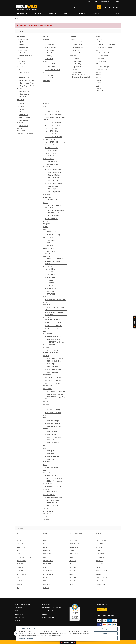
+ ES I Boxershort (51, 243)
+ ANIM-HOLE (50, 272)
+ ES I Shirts (49, 246)
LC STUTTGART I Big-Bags (54, 320)
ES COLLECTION (48, 237)
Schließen (106, 638)
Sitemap (18, 621)
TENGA (19, 534)
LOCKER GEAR (47, 334)
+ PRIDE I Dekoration (52, 443)
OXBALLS (46, 407)
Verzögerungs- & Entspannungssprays (78, 73)
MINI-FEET (20, 540)
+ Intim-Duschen (77, 61)
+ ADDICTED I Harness (53, 128)
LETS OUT (46, 331)
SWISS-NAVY (47, 514)
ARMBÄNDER (21, 131)
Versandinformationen (49, 611)
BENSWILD (46, 167)
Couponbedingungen (49, 617)
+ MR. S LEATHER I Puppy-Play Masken (55, 398)
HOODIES (20, 67)
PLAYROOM (99, 91)
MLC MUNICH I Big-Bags (53, 378)
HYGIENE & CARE (74, 58)
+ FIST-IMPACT (50, 277)
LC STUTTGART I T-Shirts (53, 323)
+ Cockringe (49, 42)
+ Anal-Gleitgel (76, 50)
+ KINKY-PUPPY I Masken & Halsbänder (54, 314)
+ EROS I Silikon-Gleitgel (53, 235)
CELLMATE (46, 221)
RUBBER (98, 80)
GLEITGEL (72, 39)
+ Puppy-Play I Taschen (105, 47)
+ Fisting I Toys (103, 69)
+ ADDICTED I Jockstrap (53, 123)
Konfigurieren (106, 633)
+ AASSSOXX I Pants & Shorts (55, 117)
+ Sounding (49, 59)
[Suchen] (83, 7)
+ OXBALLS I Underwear (53, 412)
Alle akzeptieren (106, 629)
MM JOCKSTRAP (48, 386)
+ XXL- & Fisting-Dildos (53, 70)
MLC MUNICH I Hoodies (53, 383)
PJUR (45, 418)
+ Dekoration (23, 120)
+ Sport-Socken (24, 94)
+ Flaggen (22, 109)
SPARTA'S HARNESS (49, 495)
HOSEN (19, 75)
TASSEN (19, 128)
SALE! (117, 13)
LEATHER (98, 78)
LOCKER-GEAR (74, 554)
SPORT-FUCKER (22, 574)
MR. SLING (46, 402)
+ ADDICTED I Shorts (52, 134)
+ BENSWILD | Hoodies (53, 172)
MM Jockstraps (21, 561)
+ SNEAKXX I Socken (52, 492)
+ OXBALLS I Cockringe (53, 410)
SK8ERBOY (46, 473)
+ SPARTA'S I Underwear (53, 503)
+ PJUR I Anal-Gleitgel (52, 421)
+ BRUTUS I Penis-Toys (53, 216)
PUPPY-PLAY (99, 39)
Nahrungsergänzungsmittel (81, 77)
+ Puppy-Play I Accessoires (107, 42)
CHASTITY (98, 83)
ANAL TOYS (47, 72)
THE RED (46, 516)
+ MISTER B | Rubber (52, 372)
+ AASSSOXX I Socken (52, 112)
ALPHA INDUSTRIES (49, 145)
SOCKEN (20, 88)
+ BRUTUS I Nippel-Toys (53, 213)
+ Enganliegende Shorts (27, 86)
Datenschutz (30, 639)
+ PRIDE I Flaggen (51, 432)
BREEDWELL (47, 197)
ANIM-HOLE (47, 540)
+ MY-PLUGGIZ (50, 294)
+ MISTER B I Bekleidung (53, 361)
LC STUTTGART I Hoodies (54, 326)
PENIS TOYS (47, 39)
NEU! (107, 13)
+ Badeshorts (24, 53)
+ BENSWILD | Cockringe (54, 183)
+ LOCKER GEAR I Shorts (53, 339)
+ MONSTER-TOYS (51, 288)
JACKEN (19, 69)
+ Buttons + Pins (25, 117)
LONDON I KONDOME (50, 345)
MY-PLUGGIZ (47, 564)
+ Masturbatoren (51, 53)
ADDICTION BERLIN (49, 139)
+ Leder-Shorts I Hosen (27, 80)
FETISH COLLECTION (49, 248)
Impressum (22, 639)
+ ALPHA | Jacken (51, 153)
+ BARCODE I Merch (52, 164)
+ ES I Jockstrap (50, 240)
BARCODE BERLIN (49, 159)
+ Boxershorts (24, 47)
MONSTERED (73, 537)
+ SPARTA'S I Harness (52, 500)
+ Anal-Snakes (50, 78)
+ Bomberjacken (25, 72)
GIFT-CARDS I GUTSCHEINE (25, 134)
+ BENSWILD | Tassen (53, 192)
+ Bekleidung (23, 115)
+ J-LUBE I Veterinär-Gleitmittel (55, 299)
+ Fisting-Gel (76, 53)
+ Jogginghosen (24, 77)
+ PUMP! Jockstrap (51, 451)
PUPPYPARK (47, 462)
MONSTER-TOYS (48, 561)
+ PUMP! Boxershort (52, 456)
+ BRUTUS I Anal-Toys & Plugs (55, 210)
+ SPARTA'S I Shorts (52, 506)
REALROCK (99, 567)
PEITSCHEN (47, 80)
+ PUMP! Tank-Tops (52, 459)
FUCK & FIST (47, 256)
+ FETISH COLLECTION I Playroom (53, 252)
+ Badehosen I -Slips (26, 56)
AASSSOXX (46, 109)
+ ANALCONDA (50, 269)
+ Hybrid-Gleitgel (77, 47)
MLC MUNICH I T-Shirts (53, 380)
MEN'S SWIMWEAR (23, 50)
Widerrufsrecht (20, 617)
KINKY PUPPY (47, 554)
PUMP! (45, 448)
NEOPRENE (99, 75)
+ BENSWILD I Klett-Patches (54, 178)
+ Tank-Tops (23, 64)
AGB (16, 611)
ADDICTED (46, 120)
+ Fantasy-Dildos (51, 64)
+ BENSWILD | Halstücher (54, 189)
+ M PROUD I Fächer (52, 350)
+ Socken (101, 58)
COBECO (20, 584)
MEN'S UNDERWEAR (23, 39)
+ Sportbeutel (24, 126)
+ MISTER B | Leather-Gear (54, 358)
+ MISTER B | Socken (52, 364)
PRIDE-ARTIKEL (21, 106)
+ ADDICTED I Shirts (52, 131)
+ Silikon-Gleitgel (77, 45)
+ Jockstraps (23, 42)
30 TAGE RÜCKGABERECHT (84, 2)
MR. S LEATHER (48, 389)
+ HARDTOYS (50, 283)
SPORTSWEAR (100, 50)
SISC (45, 470)
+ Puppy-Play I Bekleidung (106, 45)
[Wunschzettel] (109, 7)
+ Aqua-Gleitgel (77, 42)
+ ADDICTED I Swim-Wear (54, 137)
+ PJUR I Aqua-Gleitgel (53, 423)
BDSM (97, 86)
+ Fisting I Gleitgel (104, 67)
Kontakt (117, 2)
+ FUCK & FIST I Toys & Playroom (53, 262)
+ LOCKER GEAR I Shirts (53, 336)
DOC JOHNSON (48, 224)
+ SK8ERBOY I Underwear (54, 478)
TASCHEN (20, 123)
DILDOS (46, 61)
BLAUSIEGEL (47, 194)
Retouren (45, 614)
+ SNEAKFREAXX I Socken (54, 486)
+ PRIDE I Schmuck (51, 434)
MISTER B (46, 355)
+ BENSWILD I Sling (52, 186)
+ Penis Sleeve (50, 50)
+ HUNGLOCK (50, 286)
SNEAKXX (46, 489)
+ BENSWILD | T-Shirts (53, 175)
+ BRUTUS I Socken (52, 218)
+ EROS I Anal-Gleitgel (52, 232)
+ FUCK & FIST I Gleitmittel (54, 259)
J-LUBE (45, 297)
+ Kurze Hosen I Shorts (27, 83)
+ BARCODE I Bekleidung (53, 161)
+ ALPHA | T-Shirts (51, 147)
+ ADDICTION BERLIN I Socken (55, 142)
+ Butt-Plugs (49, 75)
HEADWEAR (21, 99)
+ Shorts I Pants (103, 56)
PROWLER (46, 445)
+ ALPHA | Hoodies (52, 150)
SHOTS (45, 465)
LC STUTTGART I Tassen (53, 328)
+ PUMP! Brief (50, 454)
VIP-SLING (46, 519)
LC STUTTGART (48, 317)
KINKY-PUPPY (47, 305)
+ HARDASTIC (50, 280)
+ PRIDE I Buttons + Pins (53, 437)
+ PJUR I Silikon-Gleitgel (53, 426)
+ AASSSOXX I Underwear (54, 114)
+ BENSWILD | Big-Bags (53, 169)
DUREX (45, 226)
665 (44, 106)
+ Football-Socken (25, 97)
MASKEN (98, 88)
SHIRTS (19, 58)
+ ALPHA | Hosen (51, 156)
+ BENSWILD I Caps (52, 181)
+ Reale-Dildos (50, 67)
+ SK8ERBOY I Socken (52, 475)
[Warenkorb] (116, 7)
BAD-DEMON (73, 540)
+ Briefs (22, 45)
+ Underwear (102, 61)
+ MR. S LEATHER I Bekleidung (55, 391)
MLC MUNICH (47, 375)
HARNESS (98, 72)
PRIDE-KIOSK (47, 429)
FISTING (98, 64)
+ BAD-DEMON (50, 275)
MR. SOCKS (47, 404)
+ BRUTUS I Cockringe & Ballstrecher (53, 206)
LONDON (46, 587)
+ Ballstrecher (50, 45)
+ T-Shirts (22, 61)
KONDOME (73, 56)
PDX (45, 415)
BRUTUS (46, 203)
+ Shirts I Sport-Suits (104, 53)
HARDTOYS (47, 550)
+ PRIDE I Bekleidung (52, 440)
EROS (45, 229)
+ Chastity (49, 56)
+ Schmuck (23, 112)
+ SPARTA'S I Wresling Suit (54, 497)
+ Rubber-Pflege (77, 64)
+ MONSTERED (50, 291)
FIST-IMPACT (99, 547)
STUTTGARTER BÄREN (50, 511)
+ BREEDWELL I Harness (53, 200)
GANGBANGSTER (48, 266)
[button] (105, 7)
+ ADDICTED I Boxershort (54, 125)
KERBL (45, 302)
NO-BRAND (99, 561)
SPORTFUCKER (48, 508)
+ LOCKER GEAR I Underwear (55, 342)
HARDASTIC (20, 550)
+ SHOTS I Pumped (52, 467)
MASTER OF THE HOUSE (50, 353)
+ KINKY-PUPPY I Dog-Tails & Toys (55, 309)
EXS (18, 587)
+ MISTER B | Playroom (53, 369)
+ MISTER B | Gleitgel (52, 367)
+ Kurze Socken (24, 91)
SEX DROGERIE (74, 69)
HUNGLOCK (73, 550)
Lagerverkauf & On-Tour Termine (52, 608)
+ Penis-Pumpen (51, 47)
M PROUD (46, 347)
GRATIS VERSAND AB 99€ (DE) (103, 2)
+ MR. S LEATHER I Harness (54, 394)
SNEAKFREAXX (47, 484)
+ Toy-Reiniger (76, 67)
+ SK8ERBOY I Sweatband (54, 481)
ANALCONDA (100, 544)
